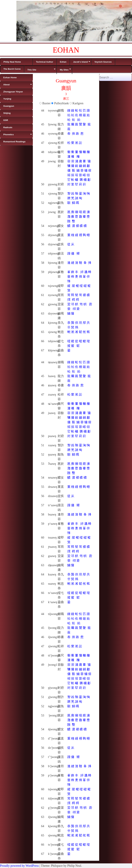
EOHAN (66, 50)
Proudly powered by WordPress (19, 866)
